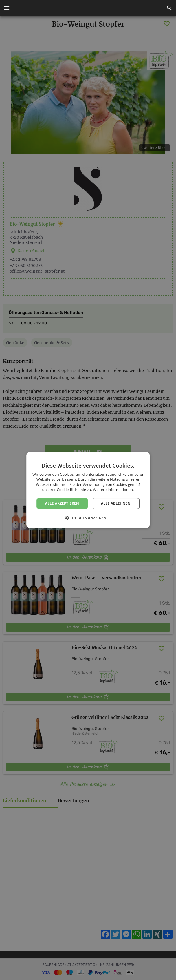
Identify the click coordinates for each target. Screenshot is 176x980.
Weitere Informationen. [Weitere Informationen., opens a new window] (113, 490)
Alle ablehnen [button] (116, 503)
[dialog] (88, 490)
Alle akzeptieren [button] (62, 503)
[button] (7, 8)
